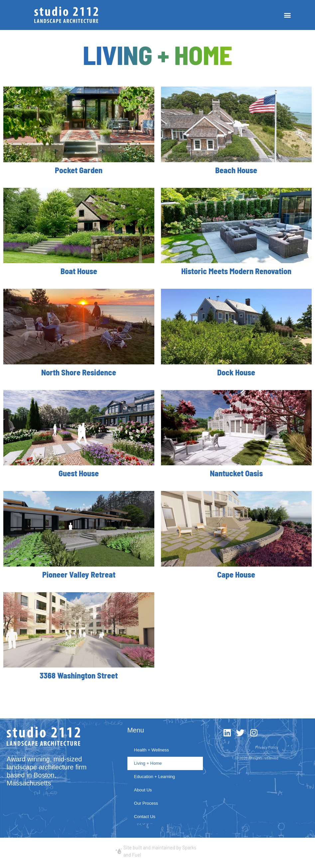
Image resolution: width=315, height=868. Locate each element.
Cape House (236, 574)
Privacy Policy (267, 747)
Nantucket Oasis (236, 473)
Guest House (79, 473)
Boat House (79, 271)
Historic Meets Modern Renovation (236, 271)
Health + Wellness (152, 750)
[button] (287, 15)
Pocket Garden (79, 170)
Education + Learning (155, 777)
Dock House (236, 372)
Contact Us (145, 817)
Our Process (146, 803)
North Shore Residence (79, 372)
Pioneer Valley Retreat (79, 574)
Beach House (236, 170)
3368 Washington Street (79, 675)
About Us (143, 790)
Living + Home (148, 763)
